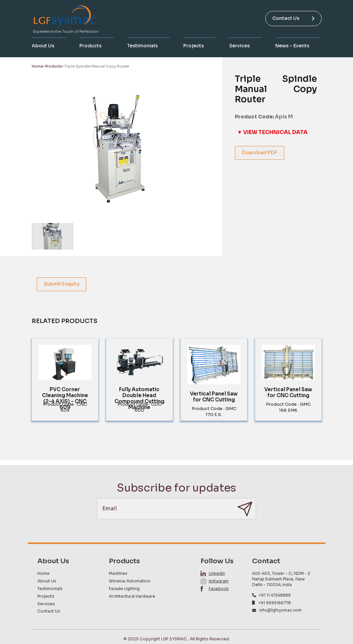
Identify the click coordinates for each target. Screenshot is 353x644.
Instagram (219, 595)
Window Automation (130, 595)
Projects (194, 46)
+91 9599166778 (275, 616)
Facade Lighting (124, 602)
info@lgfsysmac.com (281, 624)
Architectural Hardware (132, 610)
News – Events (292, 46)
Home (37, 66)
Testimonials (142, 46)
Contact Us (293, 18)
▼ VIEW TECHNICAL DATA (272, 132)
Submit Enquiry (62, 284)
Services (240, 46)
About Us (43, 46)
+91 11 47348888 (275, 609)
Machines (118, 587)
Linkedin (217, 587)
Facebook (219, 602)
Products (90, 46)
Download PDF (260, 153)
